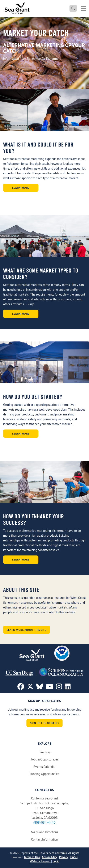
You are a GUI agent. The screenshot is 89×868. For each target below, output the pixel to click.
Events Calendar (44, 767)
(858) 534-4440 (44, 822)
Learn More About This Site (27, 630)
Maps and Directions (45, 832)
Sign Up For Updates (45, 723)
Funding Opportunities (44, 774)
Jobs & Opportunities (44, 759)
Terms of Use (32, 857)
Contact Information (44, 839)
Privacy (64, 857)
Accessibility (49, 857)
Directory (45, 752)
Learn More (21, 188)
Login (56, 861)
